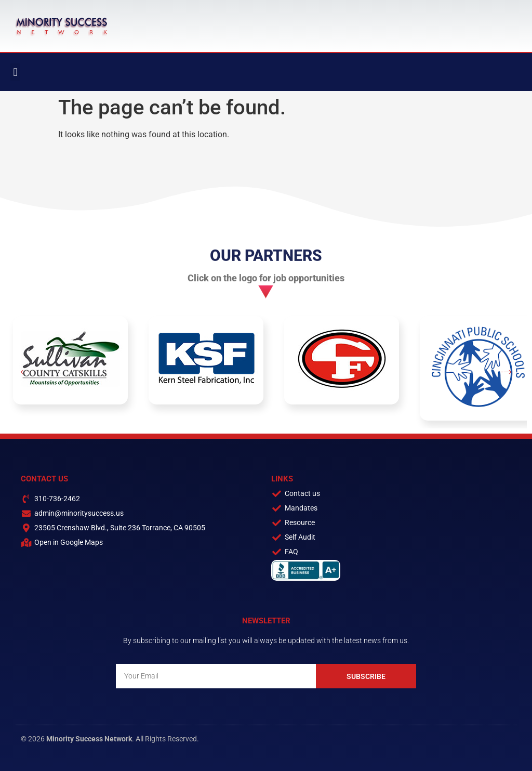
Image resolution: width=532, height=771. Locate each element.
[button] (15, 72)
